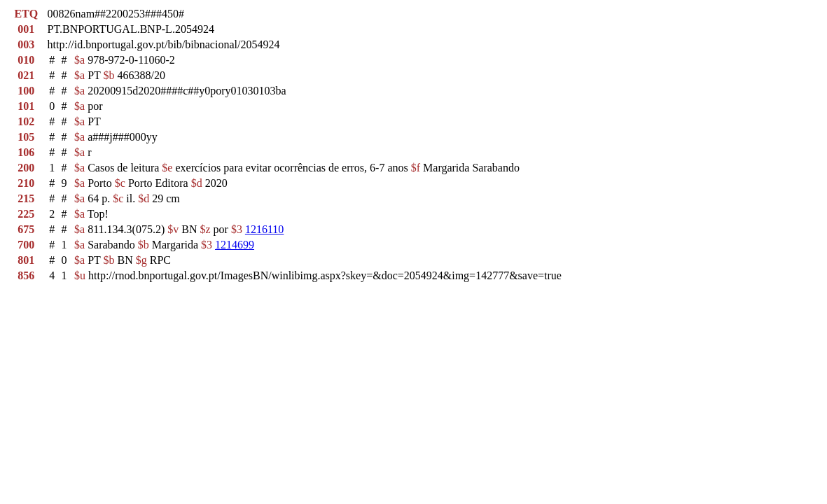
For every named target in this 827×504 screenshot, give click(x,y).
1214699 (235, 245)
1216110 (264, 229)
